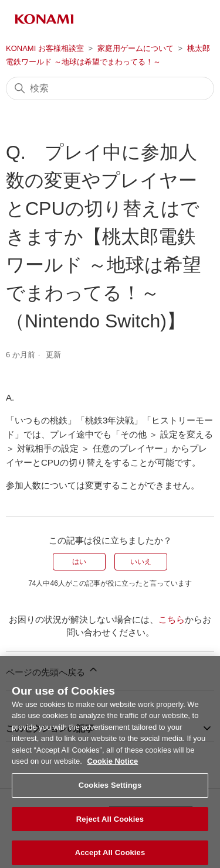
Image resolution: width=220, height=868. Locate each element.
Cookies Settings (110, 791)
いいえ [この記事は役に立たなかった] (141, 562)
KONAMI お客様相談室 (45, 48)
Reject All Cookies (110, 825)
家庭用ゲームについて (136, 48)
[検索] (110, 88)
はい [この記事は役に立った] (79, 562)
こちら (172, 619)
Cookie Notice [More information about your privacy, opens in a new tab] (113, 768)
